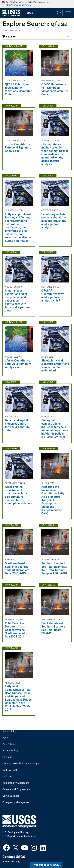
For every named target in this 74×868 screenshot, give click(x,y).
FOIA (5, 738)
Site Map (7, 757)
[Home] (11, 15)
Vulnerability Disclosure (16, 783)
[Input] (44, 13)
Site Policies (9, 744)
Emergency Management (16, 802)
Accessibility (10, 731)
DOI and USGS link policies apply (21, 764)
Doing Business (11, 796)
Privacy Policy (10, 751)
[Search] (59, 13)
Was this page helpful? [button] (46, 865)
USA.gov (7, 777)
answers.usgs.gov (12, 862)
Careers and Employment (17, 789)
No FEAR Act (10, 770)
